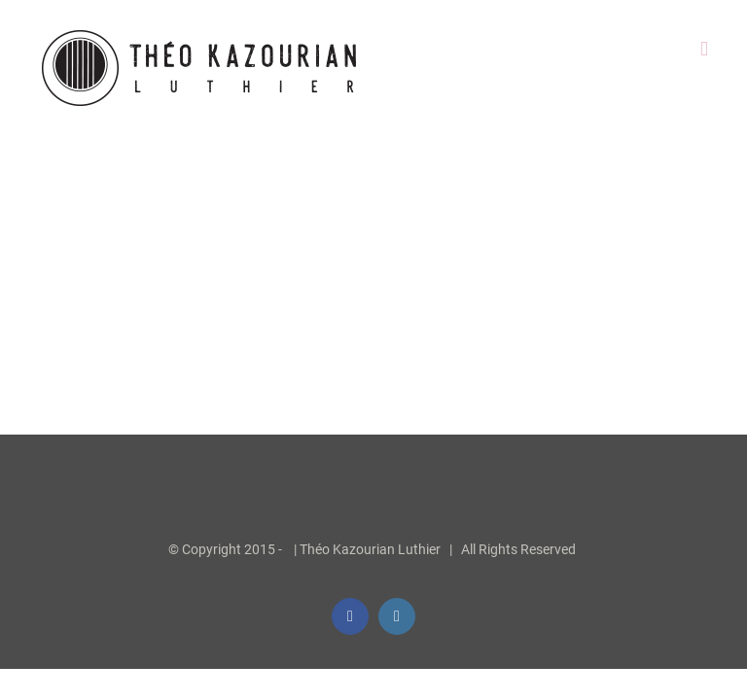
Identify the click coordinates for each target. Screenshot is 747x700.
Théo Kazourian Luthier (370, 549)
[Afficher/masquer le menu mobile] (704, 49)
